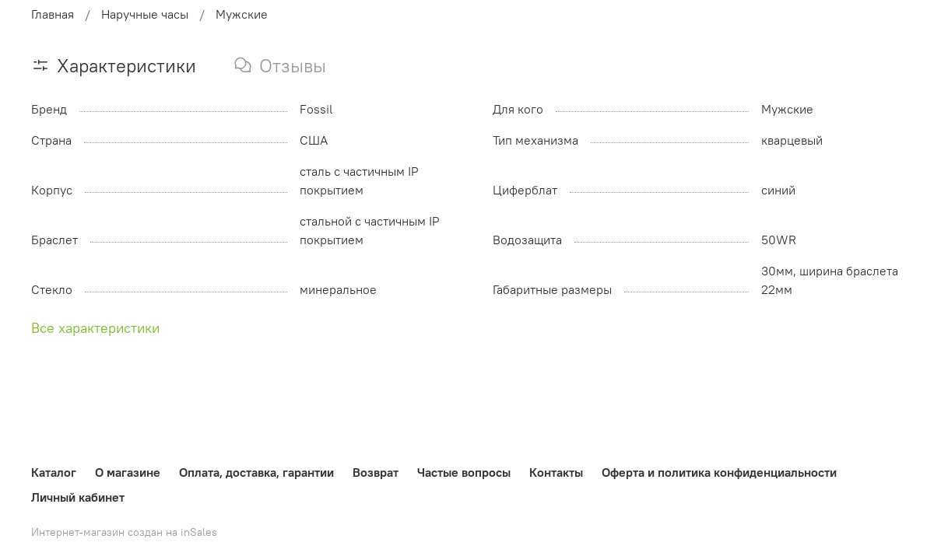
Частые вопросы (464, 472)
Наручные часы (145, 14)
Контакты (556, 472)
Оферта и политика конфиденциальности (719, 472)
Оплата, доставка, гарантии (256, 472)
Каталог (54, 472)
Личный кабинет (78, 497)
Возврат (376, 472)
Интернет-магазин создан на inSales (124, 532)
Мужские (242, 14)
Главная (53, 14)
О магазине (128, 472)
